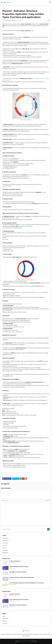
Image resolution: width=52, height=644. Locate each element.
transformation (6, 80)
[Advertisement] (26, 514)
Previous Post (5, 500)
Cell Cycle (5, 545)
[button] (2, 2)
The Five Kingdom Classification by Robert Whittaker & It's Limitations (27, 583)
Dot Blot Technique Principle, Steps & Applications (22, 577)
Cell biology (5, 543)
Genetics (4, 548)
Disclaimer (5, 621)
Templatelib (34, 641)
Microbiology (5, 553)
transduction (44, 79)
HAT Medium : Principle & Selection (18, 572)
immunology (5, 550)
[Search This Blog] (25, 529)
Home (4, 8)
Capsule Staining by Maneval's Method (19, 567)
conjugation (37, 79)
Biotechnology (6, 541)
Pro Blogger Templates (26, 641)
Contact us (5, 623)
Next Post (48, 500)
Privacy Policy (5, 619)
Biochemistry (5, 538)
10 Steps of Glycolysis (15, 561)
